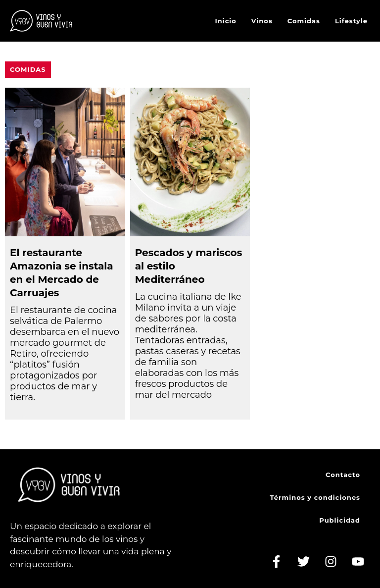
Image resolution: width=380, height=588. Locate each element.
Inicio (226, 21)
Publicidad (340, 520)
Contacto (343, 475)
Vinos (262, 21)
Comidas (304, 21)
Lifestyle (351, 21)
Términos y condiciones (315, 497)
